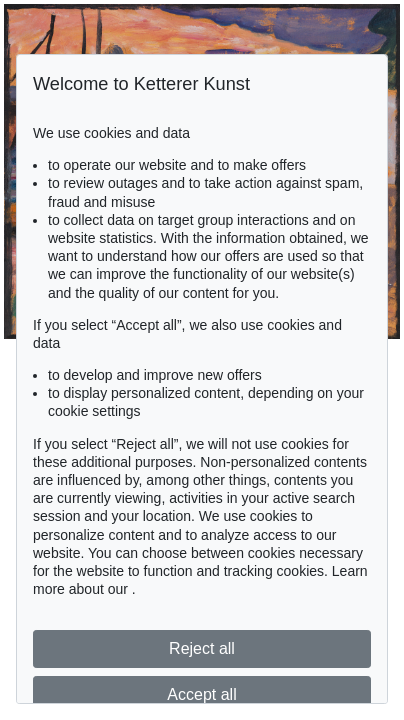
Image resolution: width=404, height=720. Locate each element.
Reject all (202, 648)
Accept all (201, 694)
